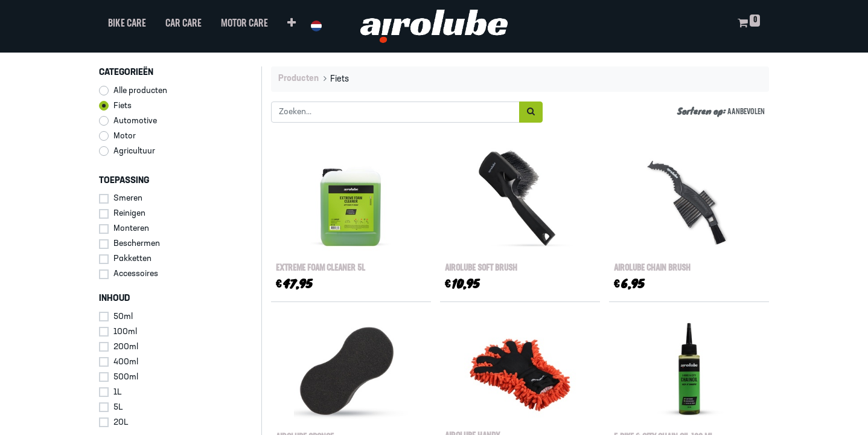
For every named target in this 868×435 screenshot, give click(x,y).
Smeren (128, 198)
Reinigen (129, 214)
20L (121, 423)
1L (118, 392)
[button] (292, 26)
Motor (125, 136)
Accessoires (136, 274)
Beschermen (137, 244)
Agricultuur (134, 151)
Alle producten (140, 91)
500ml (126, 377)
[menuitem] (128, 26)
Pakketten (132, 259)
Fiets (123, 106)
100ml (125, 332)
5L (118, 408)
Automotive (135, 121)
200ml (126, 347)
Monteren (131, 229)
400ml (126, 362)
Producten (298, 79)
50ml (123, 317)
